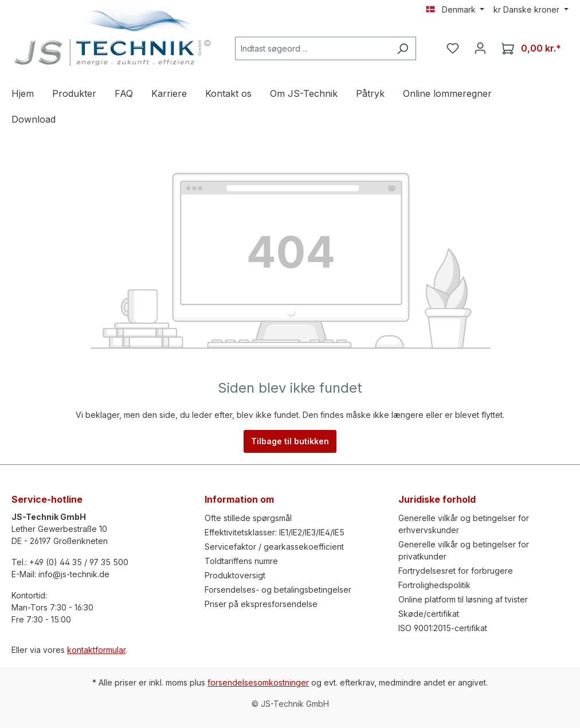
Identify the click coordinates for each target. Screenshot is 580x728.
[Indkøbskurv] (531, 48)
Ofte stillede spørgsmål (248, 518)
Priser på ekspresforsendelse (261, 604)
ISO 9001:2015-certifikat (443, 628)
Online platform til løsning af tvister (463, 599)
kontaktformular (96, 650)
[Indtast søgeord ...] (312, 48)
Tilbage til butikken (290, 441)
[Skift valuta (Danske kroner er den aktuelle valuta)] (531, 10)
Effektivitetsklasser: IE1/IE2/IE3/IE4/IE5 (275, 532)
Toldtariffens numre (241, 561)
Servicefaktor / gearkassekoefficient (274, 547)
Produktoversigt (235, 575)
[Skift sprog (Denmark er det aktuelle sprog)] (455, 10)
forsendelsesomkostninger (258, 682)
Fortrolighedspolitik (434, 585)
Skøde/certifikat (429, 614)
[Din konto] (480, 48)
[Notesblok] (453, 48)
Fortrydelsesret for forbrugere (456, 571)
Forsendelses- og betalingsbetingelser (278, 590)
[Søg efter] (403, 48)
